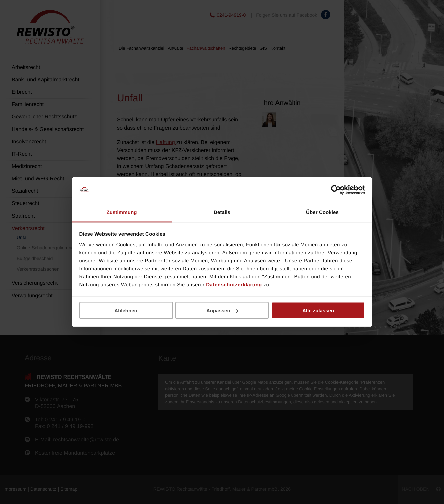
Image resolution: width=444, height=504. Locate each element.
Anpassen (222, 310)
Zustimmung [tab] (122, 212)
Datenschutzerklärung (234, 285)
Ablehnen (126, 310)
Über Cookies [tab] (322, 212)
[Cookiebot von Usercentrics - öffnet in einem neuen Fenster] (336, 190)
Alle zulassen (318, 310)
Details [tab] (222, 212)
